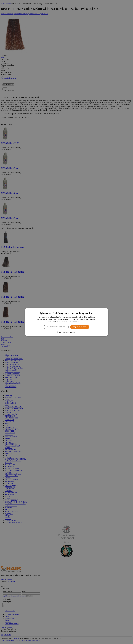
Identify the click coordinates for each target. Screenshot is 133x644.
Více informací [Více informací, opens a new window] (82, 322)
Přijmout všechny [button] (80, 327)
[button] (66, 332)
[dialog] (66, 322)
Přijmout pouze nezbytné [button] (56, 327)
